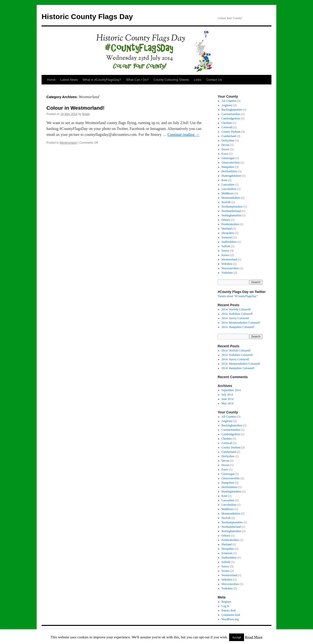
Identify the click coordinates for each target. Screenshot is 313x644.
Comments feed (231, 615)
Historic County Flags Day (87, 17)
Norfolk (226, 202)
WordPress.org (230, 619)
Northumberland (231, 211)
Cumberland (229, 136)
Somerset (227, 237)
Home (51, 80)
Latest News (69, 80)
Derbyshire (228, 141)
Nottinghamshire (231, 215)
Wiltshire (227, 264)
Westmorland (68, 143)
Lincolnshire (229, 189)
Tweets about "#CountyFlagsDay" (238, 296)
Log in (225, 606)
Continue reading (184, 135)
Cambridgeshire (231, 118)
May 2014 (228, 403)
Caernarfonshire (231, 114)
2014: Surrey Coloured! (235, 318)
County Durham (231, 132)
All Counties (229, 101)
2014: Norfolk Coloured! (236, 309)
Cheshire (227, 123)
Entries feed (229, 610)
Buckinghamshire (232, 110)
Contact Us (214, 80)
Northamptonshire (232, 207)
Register (226, 602)
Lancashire (228, 185)
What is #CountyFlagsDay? (102, 80)
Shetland (227, 229)
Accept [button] (237, 637)
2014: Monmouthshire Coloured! (241, 323)
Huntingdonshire (231, 176)
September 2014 (231, 390)
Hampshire (228, 167)
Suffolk (226, 246)
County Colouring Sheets (171, 80)
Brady (86, 114)
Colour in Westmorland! (76, 108)
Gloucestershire (231, 163)
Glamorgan (228, 158)
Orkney (226, 220)
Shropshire (228, 233)
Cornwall (227, 127)
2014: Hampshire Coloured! (238, 327)
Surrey (225, 251)
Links (198, 80)
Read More (254, 637)
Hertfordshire (229, 171)
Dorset (225, 149)
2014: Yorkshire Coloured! (237, 314)
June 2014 (228, 399)
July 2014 (227, 395)
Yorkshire (227, 273)
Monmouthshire (231, 198)
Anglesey (227, 105)
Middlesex (228, 193)
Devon (225, 145)
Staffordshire (229, 242)
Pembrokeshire (230, 224)
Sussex (226, 255)
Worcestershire (230, 268)
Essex (225, 154)
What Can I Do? (138, 80)
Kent (224, 180)
